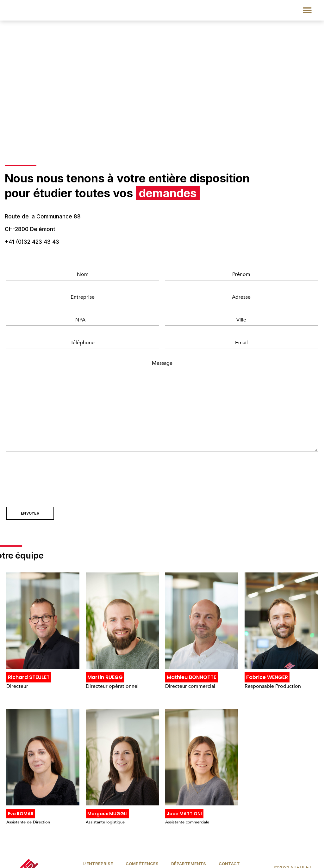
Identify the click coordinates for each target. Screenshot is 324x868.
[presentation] (54, 475)
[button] (307, 10)
